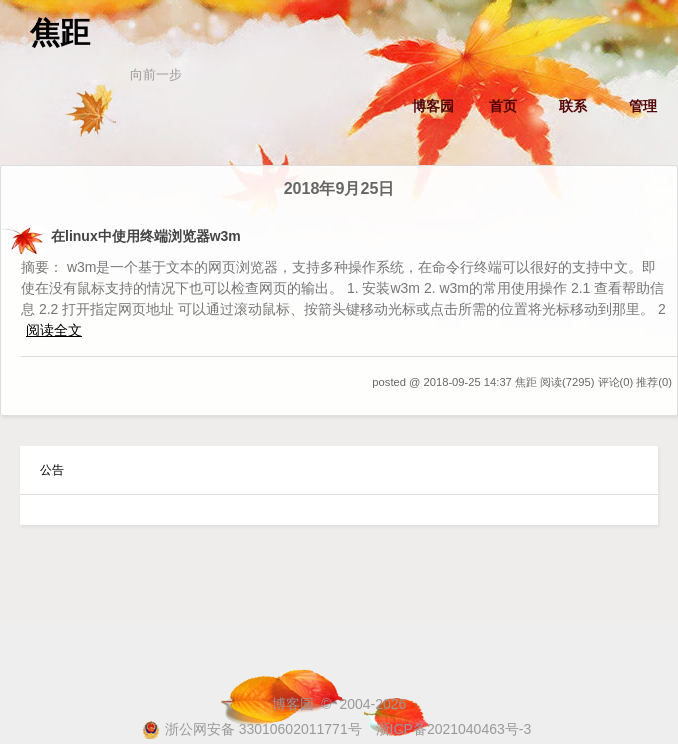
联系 (573, 106)
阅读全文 (54, 330)
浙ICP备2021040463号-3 (454, 729)
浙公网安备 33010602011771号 (252, 729)
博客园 (433, 106)
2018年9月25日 (339, 188)
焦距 (60, 32)
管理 (643, 106)
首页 (503, 106)
